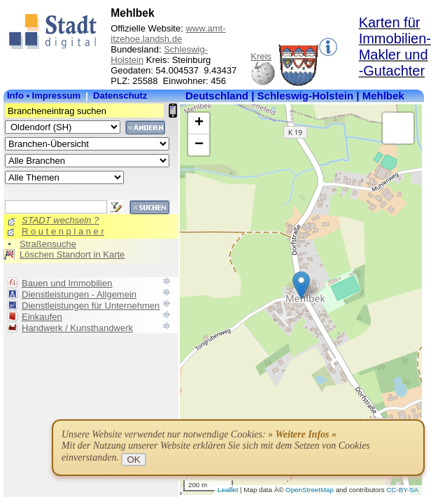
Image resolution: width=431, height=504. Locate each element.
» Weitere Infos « (302, 434)
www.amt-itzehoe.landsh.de (168, 34)
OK (133, 460)
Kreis (261, 56)
